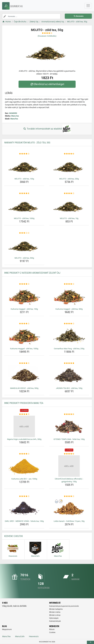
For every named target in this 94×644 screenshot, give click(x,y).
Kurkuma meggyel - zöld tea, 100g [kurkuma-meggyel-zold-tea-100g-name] (24, 309)
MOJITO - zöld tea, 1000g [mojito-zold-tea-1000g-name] (24, 218)
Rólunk (52, 629)
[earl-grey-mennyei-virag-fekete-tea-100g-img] (24, 508)
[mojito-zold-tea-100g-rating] (24, 154)
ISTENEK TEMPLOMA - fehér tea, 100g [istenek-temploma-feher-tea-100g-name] (69, 439)
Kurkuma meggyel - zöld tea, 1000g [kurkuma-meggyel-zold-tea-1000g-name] (24, 349)
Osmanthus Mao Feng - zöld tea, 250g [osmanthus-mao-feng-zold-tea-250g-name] (69, 349)
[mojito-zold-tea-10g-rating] (69, 193)
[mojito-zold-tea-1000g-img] (24, 206)
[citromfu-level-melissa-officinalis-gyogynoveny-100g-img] (69, 466)
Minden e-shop (55, 615)
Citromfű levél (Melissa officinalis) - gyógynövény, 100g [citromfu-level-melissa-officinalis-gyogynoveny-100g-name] (69, 480)
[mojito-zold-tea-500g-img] (24, 245)
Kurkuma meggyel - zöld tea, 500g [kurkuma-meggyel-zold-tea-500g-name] (69, 309)
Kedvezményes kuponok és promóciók (64, 606)
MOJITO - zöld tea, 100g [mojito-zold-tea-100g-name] (24, 179)
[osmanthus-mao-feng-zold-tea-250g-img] (69, 336)
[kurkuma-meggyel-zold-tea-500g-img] (69, 296)
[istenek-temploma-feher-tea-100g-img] (69, 426)
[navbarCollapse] (88, 6)
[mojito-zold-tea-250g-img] (69, 166)
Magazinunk (7, 629)
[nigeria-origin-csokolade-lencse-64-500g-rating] (24, 414)
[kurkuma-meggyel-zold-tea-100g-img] (24, 296)
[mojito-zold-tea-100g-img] (24, 166)
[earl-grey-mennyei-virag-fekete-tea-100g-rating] (24, 496)
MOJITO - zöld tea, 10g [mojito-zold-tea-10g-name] (69, 218)
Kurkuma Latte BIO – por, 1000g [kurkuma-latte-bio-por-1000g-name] (24, 479)
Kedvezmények (55, 621)
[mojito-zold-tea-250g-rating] (69, 154)
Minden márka (55, 612)
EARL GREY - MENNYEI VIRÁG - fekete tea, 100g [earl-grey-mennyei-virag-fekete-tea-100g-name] (24, 521)
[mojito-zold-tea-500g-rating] (24, 233)
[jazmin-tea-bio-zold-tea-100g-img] (69, 375)
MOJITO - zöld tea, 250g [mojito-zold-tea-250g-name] (69, 179)
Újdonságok (54, 618)
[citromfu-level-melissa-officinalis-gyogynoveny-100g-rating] (69, 454)
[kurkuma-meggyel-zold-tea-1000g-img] (24, 336)
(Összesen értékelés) (47, 36)
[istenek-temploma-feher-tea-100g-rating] (69, 414)
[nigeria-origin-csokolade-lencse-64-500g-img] (24, 426)
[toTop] (90, 642)
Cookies (52, 632)
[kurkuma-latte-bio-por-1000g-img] (24, 466)
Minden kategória (56, 609)
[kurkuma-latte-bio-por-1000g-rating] (24, 454)
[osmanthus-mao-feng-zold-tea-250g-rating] (69, 324)
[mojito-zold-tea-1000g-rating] (24, 193)
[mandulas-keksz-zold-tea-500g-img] (24, 375)
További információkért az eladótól (47, 129)
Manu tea (15, 116)
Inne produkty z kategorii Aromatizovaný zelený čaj (32, 273)
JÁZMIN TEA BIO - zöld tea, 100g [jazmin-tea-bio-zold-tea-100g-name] (69, 388)
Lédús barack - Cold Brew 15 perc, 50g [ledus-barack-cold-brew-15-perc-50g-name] (69, 521)
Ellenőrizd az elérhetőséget (47, 84)
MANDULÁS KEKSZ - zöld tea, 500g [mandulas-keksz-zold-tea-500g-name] (24, 388)
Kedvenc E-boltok (14, 536)
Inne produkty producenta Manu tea (24, 403)
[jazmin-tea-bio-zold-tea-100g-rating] (69, 363)
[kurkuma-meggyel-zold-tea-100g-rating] (24, 284)
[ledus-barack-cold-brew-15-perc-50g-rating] (69, 496)
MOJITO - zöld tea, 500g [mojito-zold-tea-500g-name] (24, 258)
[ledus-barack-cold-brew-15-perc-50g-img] (69, 508)
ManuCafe (20, 636)
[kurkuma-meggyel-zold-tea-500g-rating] (69, 284)
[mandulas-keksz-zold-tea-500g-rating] (24, 363)
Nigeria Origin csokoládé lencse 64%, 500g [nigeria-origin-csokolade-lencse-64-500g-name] (24, 439)
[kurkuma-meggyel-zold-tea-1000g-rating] (24, 324)
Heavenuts (34, 636)
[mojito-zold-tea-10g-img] (69, 206)
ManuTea (14, 119)
